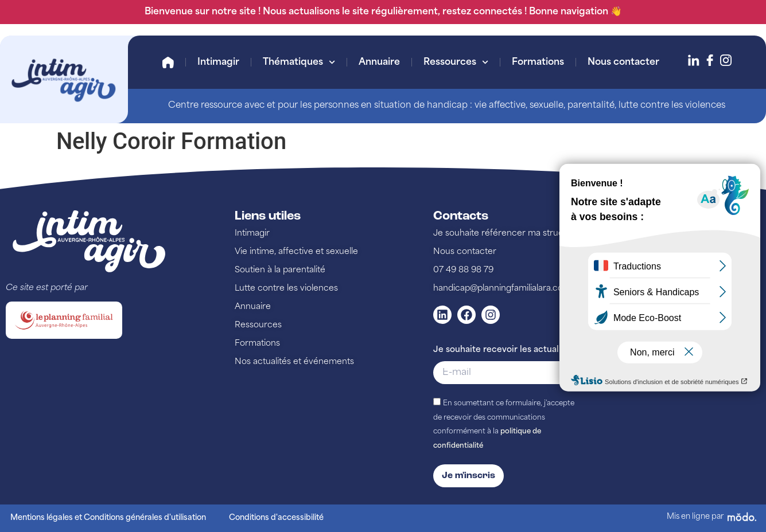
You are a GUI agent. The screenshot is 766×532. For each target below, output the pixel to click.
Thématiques (299, 62)
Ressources (456, 62)
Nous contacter (623, 62)
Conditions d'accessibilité (276, 518)
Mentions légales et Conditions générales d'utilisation (108, 518)
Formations (538, 62)
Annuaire (379, 62)
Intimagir (218, 62)
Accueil (168, 62)
